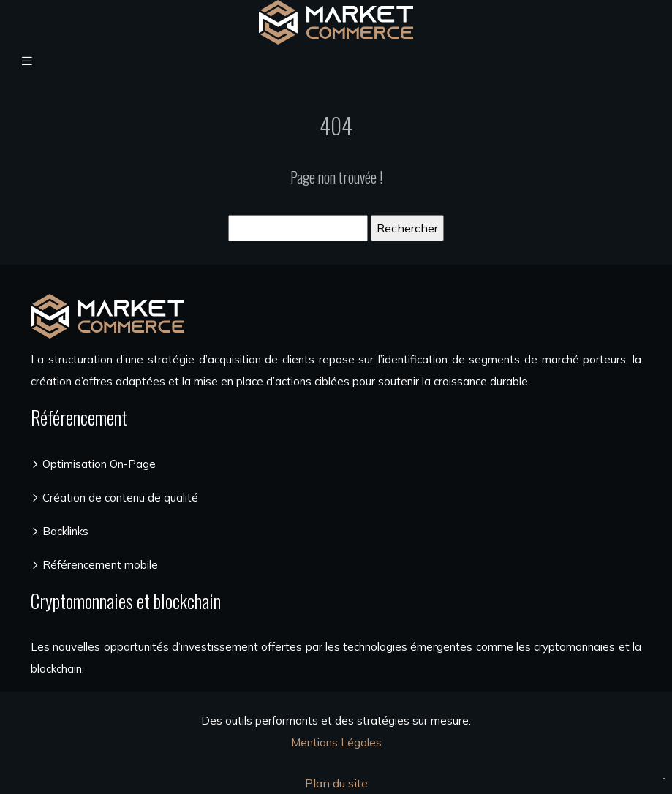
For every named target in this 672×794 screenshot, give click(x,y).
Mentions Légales (336, 742)
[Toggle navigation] (27, 61)
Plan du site (336, 783)
